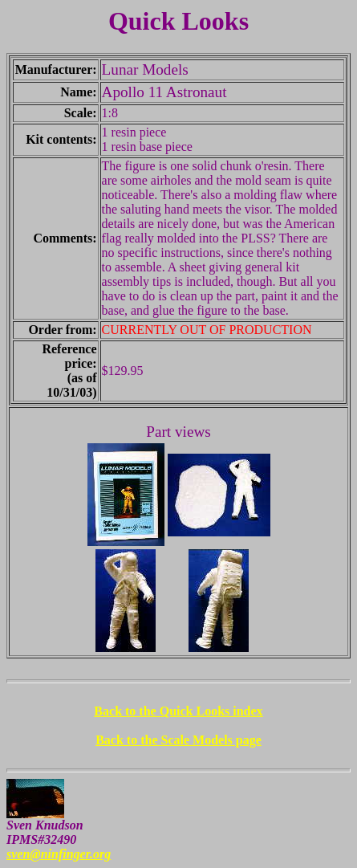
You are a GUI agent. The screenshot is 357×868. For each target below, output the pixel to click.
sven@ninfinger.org (59, 854)
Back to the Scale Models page (178, 740)
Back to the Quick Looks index (178, 711)
